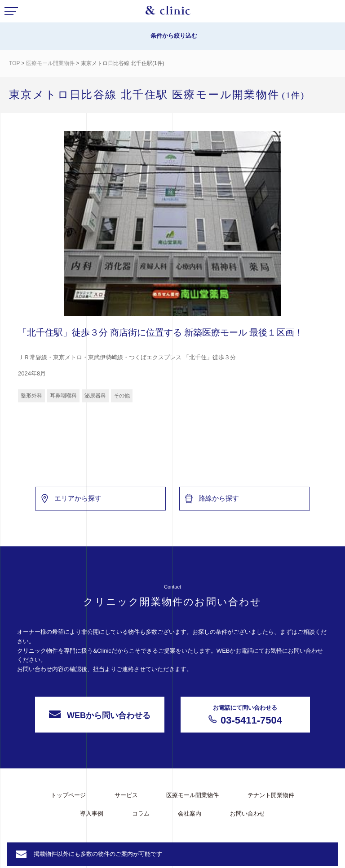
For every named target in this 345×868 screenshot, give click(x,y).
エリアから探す (71, 524)
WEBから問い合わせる (100, 740)
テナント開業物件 (271, 795)
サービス (126, 795)
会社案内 (190, 813)
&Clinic (168, 13)
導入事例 (92, 813)
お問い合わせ (248, 813)
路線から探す (212, 524)
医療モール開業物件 (51, 63)
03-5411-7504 (245, 740)
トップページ (68, 795)
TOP (14, 63)
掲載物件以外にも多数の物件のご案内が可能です (98, 854)
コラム (141, 813)
